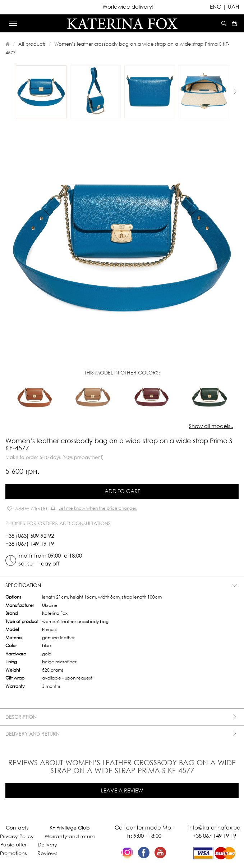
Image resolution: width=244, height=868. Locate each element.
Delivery (47, 844)
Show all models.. (211, 426)
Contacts (17, 828)
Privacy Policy (17, 836)
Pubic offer (13, 844)
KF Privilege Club (70, 828)
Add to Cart (122, 491)
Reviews (47, 853)
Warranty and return (70, 836)
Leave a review (122, 790)
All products (32, 44)
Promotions (13, 853)
